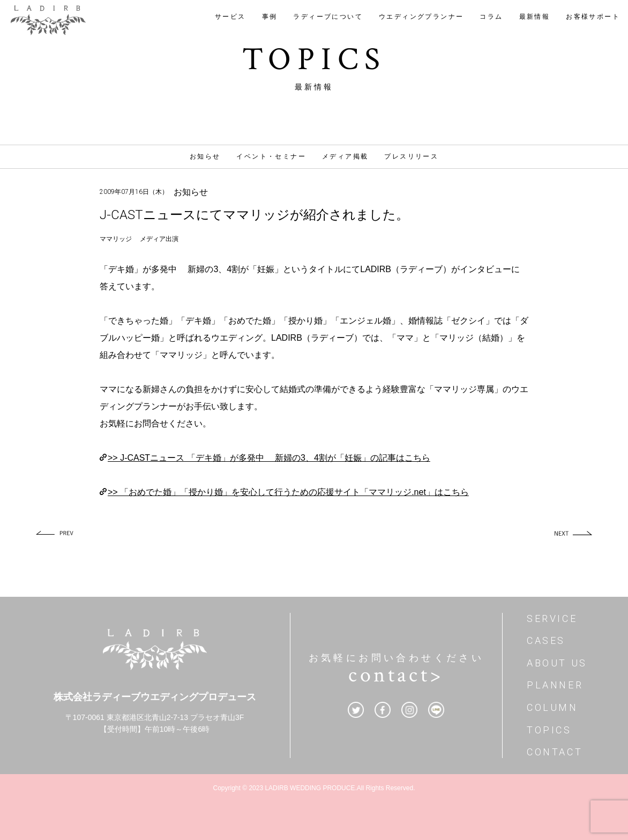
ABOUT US (557, 663)
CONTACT (555, 752)
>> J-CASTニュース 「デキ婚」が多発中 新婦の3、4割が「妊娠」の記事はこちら (269, 458)
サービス (230, 17)
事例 (270, 17)
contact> (396, 675)
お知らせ (205, 156)
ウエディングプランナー (421, 17)
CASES (546, 640)
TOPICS (549, 730)
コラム (491, 17)
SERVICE (552, 618)
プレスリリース (411, 156)
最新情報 (535, 17)
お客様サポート (593, 17)
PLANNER (555, 685)
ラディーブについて (328, 17)
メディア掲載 (345, 156)
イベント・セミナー (271, 156)
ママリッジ (116, 239)
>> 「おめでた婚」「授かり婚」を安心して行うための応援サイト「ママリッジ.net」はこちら (288, 492)
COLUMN (552, 707)
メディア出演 (159, 239)
